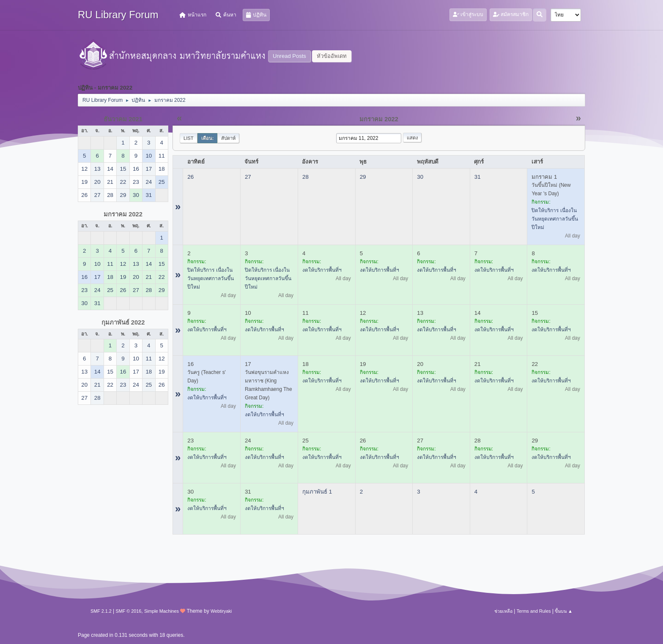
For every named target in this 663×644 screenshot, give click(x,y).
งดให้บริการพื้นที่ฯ (322, 270)
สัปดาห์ (228, 138)
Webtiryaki (221, 611)
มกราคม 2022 (123, 214)
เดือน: (208, 138)
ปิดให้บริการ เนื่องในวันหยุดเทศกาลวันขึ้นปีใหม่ (555, 219)
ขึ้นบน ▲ (564, 611)
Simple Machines (162, 611)
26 (190, 177)
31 (478, 177)
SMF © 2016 (129, 611)
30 (420, 177)
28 (305, 177)
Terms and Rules (534, 611)
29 (363, 177)
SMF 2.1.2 (101, 611)
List (189, 138)
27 (248, 177)
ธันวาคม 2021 (123, 119)
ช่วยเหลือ (503, 611)
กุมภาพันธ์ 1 (317, 492)
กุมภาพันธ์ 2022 (123, 322)
